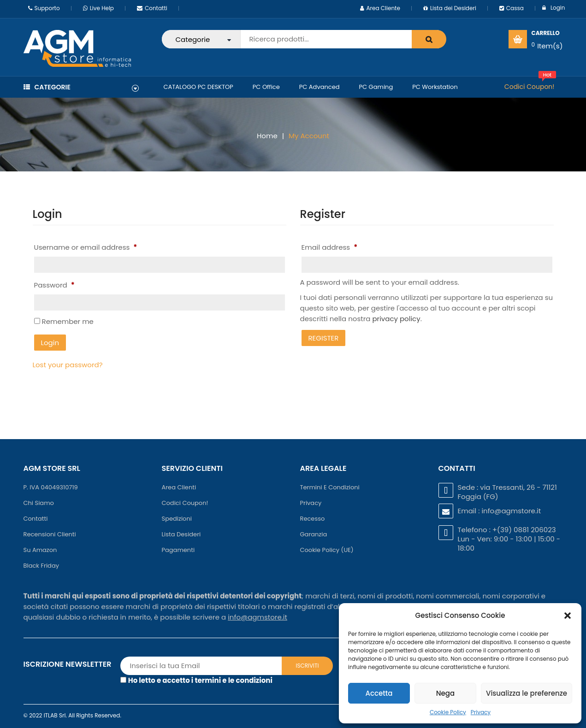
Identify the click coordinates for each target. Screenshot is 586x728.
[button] (568, 616)
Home (267, 136)
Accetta (379, 693)
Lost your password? (68, 365)
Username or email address (86, 247)
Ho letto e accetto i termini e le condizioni (200, 680)
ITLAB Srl (55, 715)
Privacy (481, 712)
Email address (330, 247)
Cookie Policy (448, 712)
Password (54, 285)
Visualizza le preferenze (527, 693)
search (429, 39)
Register (324, 338)
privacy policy (396, 319)
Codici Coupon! (530, 87)
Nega (445, 693)
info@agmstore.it (511, 511)
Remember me (64, 321)
